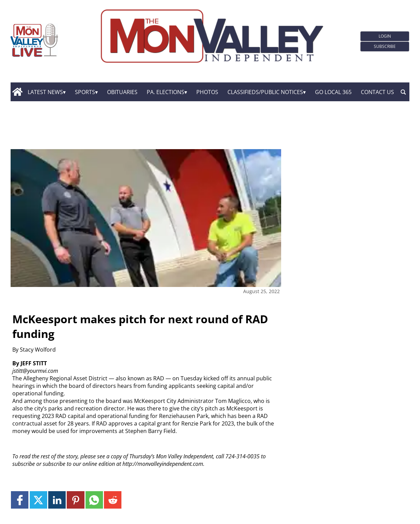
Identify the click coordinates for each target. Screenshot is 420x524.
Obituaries (122, 92)
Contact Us (377, 92)
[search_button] (403, 92)
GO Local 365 (333, 92)
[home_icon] (18, 92)
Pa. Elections (166, 92)
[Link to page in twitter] (38, 500)
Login (385, 36)
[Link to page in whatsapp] (94, 500)
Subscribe (385, 46)
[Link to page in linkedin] (57, 500)
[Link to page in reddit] (113, 500)
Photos (207, 92)
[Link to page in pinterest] (75, 500)
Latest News (45, 92)
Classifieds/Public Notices (265, 92)
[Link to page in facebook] (20, 500)
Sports (85, 92)
